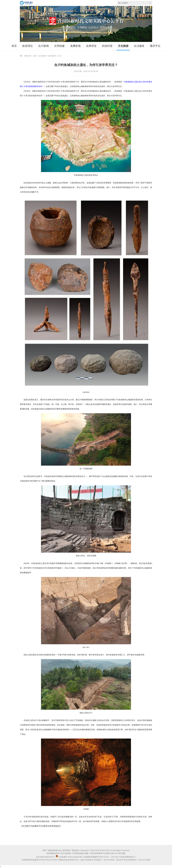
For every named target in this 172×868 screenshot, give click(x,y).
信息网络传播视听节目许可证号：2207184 (101, 857)
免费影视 (75, 46)
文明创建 (59, 46)
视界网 (26, 3)
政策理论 (28, 46)
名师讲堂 (91, 46)
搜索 (150, 3)
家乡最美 (52, 56)
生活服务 (139, 46)
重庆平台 (155, 46)
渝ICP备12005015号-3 (46, 857)
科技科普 (107, 46)
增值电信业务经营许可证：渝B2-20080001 (76, 860)
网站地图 (122, 853)
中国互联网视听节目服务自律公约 (103, 853)
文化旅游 (123, 46)
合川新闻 (44, 46)
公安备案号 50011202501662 (69, 857)
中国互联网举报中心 (127, 857)
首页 (14, 46)
